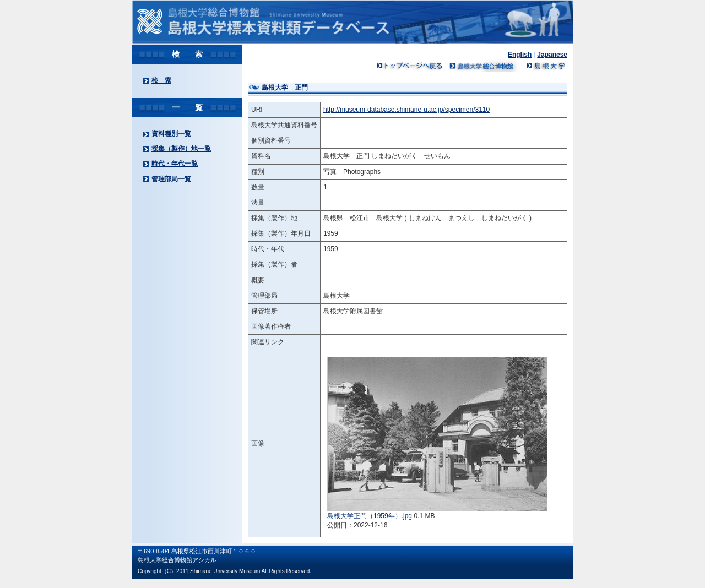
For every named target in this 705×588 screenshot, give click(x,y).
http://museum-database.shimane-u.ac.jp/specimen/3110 (406, 110)
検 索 (161, 80)
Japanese (552, 55)
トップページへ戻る (410, 66)
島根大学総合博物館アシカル (177, 560)
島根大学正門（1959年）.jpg (370, 516)
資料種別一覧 (171, 134)
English (520, 55)
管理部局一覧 (171, 179)
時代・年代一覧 (175, 164)
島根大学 (545, 66)
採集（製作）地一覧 (181, 149)
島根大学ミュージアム (485, 66)
